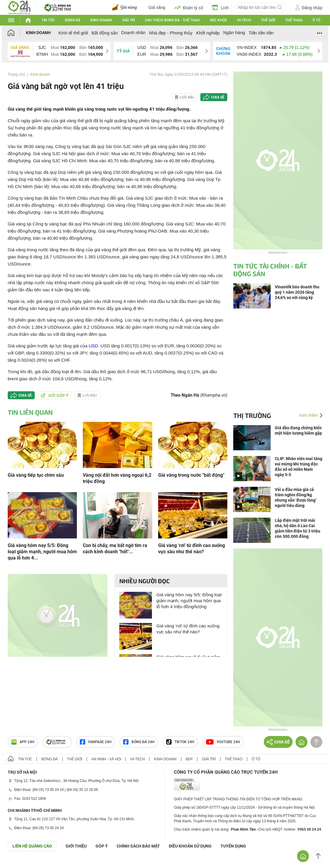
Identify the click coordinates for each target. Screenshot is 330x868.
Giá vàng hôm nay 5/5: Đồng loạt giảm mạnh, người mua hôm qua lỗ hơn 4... (42, 552)
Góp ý (102, 846)
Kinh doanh (101, 20)
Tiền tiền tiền (261, 33)
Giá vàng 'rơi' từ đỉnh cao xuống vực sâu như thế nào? (192, 549)
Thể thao (294, 20)
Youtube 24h (223, 742)
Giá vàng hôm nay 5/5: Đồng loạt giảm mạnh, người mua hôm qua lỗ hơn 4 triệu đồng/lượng (189, 601)
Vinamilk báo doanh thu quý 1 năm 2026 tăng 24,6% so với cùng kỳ (297, 292)
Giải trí (128, 20)
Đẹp (189, 759)
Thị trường (252, 415)
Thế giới (268, 20)
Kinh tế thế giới (73, 33)
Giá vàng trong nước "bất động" (191, 475)
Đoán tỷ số (189, 7)
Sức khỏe (218, 20)
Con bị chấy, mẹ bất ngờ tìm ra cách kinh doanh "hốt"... (115, 549)
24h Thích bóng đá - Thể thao (172, 20)
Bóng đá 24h (139, 742)
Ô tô (316, 20)
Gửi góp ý (55, 395)
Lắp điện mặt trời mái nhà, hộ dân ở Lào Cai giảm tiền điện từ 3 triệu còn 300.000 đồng (298, 528)
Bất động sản (104, 33)
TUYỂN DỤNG (233, 846)
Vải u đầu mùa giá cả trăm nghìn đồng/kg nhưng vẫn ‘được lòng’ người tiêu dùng (296, 497)
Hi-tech (244, 20)
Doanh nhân (134, 32)
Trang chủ (16, 74)
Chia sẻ (218, 97)
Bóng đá (73, 20)
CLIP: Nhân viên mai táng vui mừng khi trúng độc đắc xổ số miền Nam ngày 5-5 (299, 467)
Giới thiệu (76, 846)
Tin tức (48, 20)
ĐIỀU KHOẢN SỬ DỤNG (190, 846)
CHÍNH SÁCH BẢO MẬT (138, 846)
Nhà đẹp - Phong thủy (171, 33)
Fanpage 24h (96, 742)
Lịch (220, 7)
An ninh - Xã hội (106, 759)
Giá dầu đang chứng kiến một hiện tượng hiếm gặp (298, 430)
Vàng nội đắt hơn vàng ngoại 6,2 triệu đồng (117, 478)
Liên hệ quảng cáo (32, 846)
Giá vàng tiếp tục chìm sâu (36, 475)
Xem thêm (308, 415)
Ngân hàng (234, 32)
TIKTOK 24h (180, 742)
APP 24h (23, 742)
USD (93, 346)
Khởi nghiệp (208, 33)
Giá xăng (157, 7)
